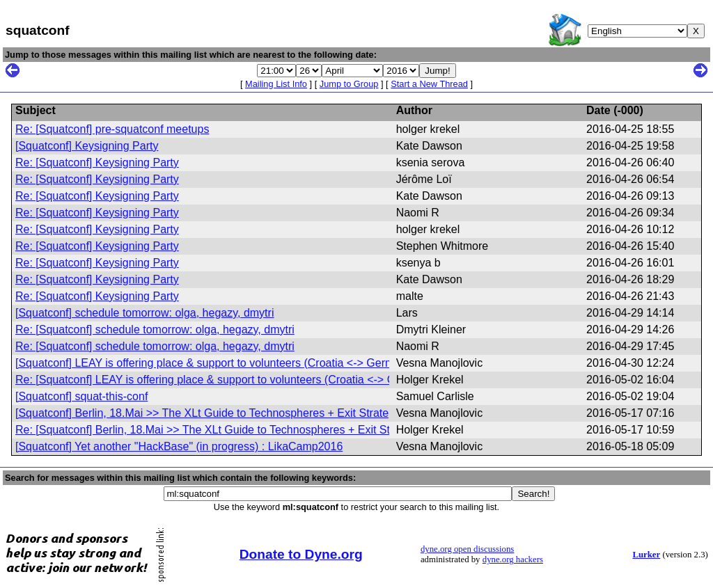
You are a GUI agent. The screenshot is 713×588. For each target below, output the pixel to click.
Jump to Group (349, 84)
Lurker (646, 555)
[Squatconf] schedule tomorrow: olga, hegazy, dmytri (144, 313)
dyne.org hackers (513, 559)
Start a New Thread (429, 84)
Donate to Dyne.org (301, 554)
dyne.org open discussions (467, 549)
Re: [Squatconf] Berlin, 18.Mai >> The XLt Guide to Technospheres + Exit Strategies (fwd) (236, 430)
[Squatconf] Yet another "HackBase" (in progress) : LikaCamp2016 (179, 446)
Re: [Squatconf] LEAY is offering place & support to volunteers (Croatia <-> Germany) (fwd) (240, 380)
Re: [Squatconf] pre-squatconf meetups (112, 129)
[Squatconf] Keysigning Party (87, 146)
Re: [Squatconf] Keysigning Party (97, 162)
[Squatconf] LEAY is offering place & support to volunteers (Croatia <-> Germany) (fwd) (229, 363)
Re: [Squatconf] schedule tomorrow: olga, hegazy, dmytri (155, 329)
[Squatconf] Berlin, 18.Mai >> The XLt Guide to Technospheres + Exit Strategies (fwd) (226, 413)
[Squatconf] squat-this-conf (81, 396)
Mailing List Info (276, 84)
